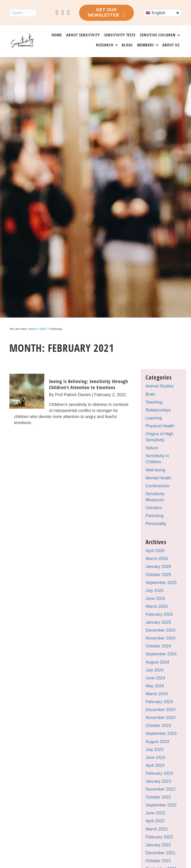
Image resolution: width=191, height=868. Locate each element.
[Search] (23, 13)
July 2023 (155, 750)
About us (171, 45)
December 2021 (160, 853)
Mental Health (158, 478)
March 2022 (157, 829)
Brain (150, 394)
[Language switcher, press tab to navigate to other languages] (162, 13)
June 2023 (155, 757)
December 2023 (160, 710)
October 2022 (158, 797)
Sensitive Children (158, 35)
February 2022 (159, 837)
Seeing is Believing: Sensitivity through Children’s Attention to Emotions (89, 384)
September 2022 (161, 805)
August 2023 (157, 742)
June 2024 (155, 678)
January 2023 (158, 781)
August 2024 (157, 662)
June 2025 (155, 598)
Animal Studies (160, 386)
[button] (179, 35)
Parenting (155, 516)
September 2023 (161, 733)
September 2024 (161, 654)
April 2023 (155, 765)
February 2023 (159, 773)
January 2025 (158, 622)
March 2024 (157, 694)
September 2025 (161, 583)
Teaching (154, 402)
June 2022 (155, 813)
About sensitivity (83, 35)
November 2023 (160, 718)
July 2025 (155, 591)
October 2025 (158, 575)
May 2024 (155, 686)
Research (105, 45)
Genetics (154, 508)
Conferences (157, 486)
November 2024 (160, 638)
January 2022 (158, 845)
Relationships (158, 410)
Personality (156, 524)
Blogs (127, 45)
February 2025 (159, 614)
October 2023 (158, 726)
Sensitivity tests (120, 35)
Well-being (155, 470)
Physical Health (160, 426)
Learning (154, 418)
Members (146, 45)
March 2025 (157, 606)
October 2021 (158, 861)
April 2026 (155, 551)
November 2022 (160, 789)
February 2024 (159, 702)
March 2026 (157, 559)
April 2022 (155, 821)
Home (57, 35)
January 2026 (158, 567)
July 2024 (155, 670)
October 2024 (158, 646)
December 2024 (160, 630)
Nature (152, 448)
